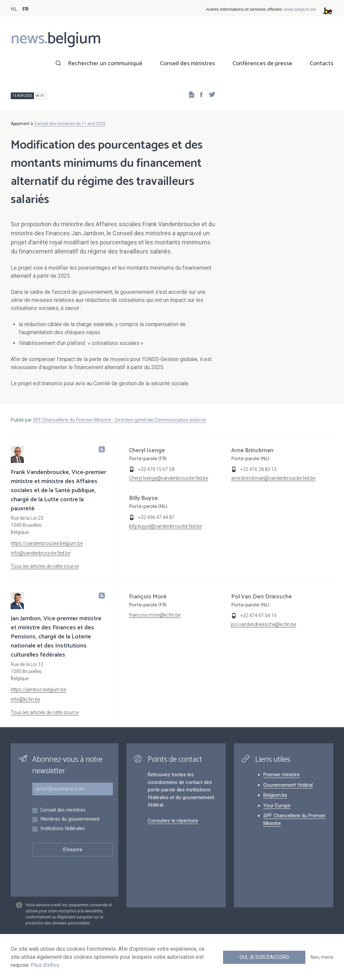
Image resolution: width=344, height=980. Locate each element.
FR (26, 9)
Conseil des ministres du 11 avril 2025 (70, 124)
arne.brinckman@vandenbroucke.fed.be (273, 478)
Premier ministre (282, 775)
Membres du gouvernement (70, 819)
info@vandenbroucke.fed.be (40, 553)
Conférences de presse (262, 64)
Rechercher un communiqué (105, 64)
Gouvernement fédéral (288, 785)
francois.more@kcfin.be (155, 615)
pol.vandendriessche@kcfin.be (264, 624)
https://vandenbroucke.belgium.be (47, 543)
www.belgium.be (300, 9)
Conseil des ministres (187, 64)
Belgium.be (275, 795)
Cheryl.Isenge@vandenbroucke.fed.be (168, 478)
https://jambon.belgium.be (38, 690)
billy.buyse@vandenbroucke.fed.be (165, 526)
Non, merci (322, 957)
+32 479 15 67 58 (156, 469)
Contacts (321, 64)
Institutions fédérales (63, 829)
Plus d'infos (45, 965)
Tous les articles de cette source (45, 566)
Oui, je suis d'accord (264, 957)
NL (14, 9)
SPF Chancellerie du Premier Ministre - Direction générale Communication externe (119, 420)
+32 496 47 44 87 (156, 517)
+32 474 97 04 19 (258, 616)
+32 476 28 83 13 (258, 469)
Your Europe (277, 806)
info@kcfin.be (25, 699)
